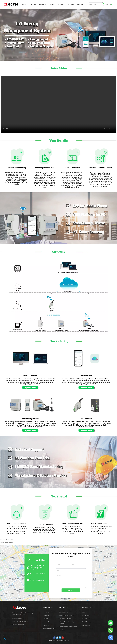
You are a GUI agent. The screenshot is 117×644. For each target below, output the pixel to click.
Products (43, 5)
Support (71, 5)
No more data (10, 540)
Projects (61, 5)
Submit (71, 590)
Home (24, 5)
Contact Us (80, 5)
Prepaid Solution (8, 542)
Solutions (33, 5)
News (52, 5)
